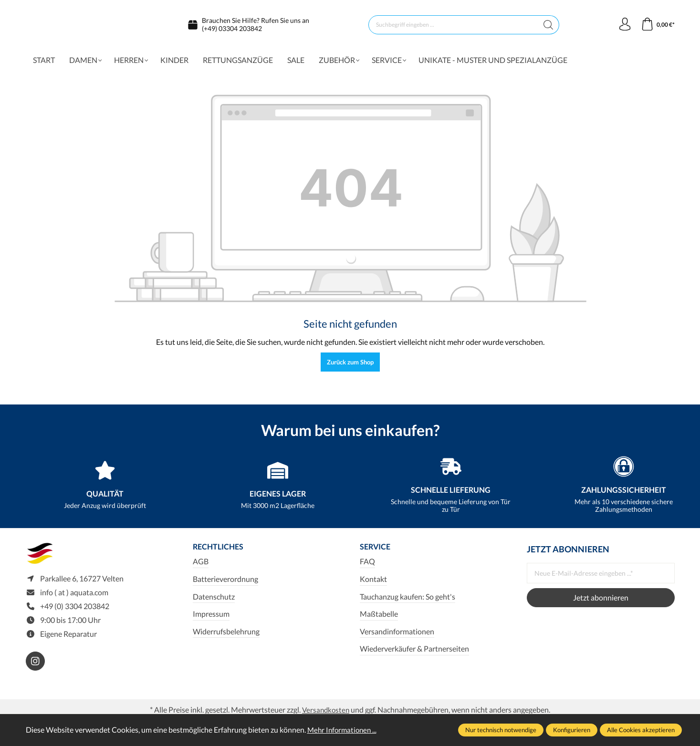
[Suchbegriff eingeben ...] (452, 27)
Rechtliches (221, 551)
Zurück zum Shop (350, 366)
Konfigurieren (572, 730)
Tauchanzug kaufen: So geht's (407, 601)
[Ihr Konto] (623, 27)
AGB (201, 566)
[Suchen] (547, 27)
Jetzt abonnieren (601, 602)
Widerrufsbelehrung (226, 636)
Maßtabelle (379, 619)
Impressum (211, 619)
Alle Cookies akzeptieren (641, 730)
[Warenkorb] (657, 27)
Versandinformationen (397, 636)
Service (377, 551)
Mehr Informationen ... (344, 730)
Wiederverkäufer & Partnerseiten (414, 654)
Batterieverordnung (225, 584)
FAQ (367, 566)
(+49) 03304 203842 (232, 30)
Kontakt (373, 584)
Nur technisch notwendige (501, 730)
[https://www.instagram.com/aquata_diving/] (35, 669)
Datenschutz (214, 601)
